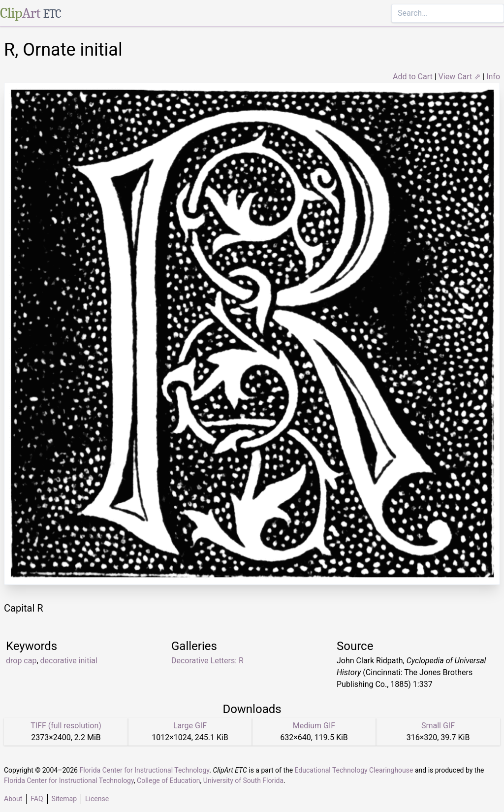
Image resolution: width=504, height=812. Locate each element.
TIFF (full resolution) (66, 726)
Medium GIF (314, 726)
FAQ (37, 799)
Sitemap (64, 799)
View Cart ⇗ (460, 77)
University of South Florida (243, 780)
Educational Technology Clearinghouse (354, 770)
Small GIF (438, 726)
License (97, 799)
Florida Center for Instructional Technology (144, 770)
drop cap (21, 661)
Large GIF (190, 726)
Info (493, 77)
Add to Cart (413, 77)
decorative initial (69, 661)
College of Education (169, 780)
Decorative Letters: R (207, 661)
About (13, 799)
